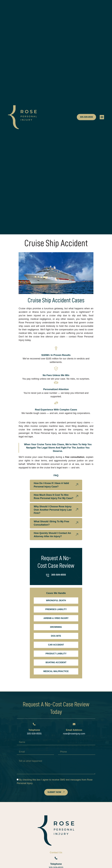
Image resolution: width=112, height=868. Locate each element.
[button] (102, 117)
